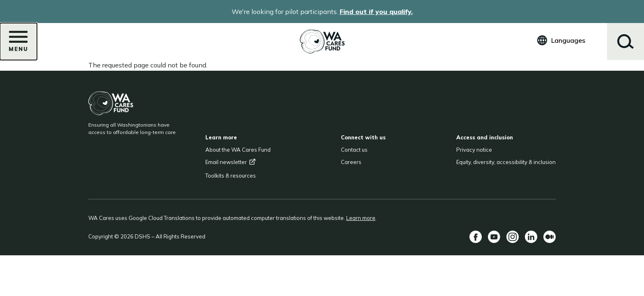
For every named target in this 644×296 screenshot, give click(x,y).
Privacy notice (474, 150)
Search (626, 42)
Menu (18, 44)
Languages (568, 40)
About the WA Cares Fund (238, 150)
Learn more (361, 218)
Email (231, 162)
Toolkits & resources (231, 176)
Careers (351, 162)
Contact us (354, 150)
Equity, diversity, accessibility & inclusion (506, 162)
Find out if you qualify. (376, 12)
